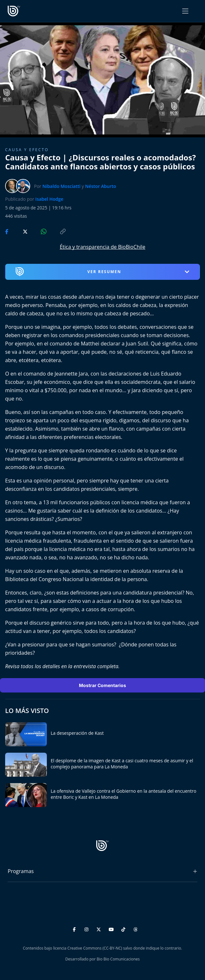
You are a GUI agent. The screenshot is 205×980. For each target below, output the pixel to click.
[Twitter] (100, 928)
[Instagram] (87, 928)
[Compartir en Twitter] (19, 231)
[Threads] (136, 928)
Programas (21, 871)
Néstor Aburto (101, 186)
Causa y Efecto (27, 150)
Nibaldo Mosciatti (61, 186)
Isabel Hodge (49, 199)
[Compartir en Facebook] (7, 231)
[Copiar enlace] (57, 231)
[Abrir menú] (185, 11)
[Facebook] (75, 928)
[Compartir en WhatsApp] (38, 231)
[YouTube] (112, 928)
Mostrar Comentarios (103, 685)
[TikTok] (124, 928)
